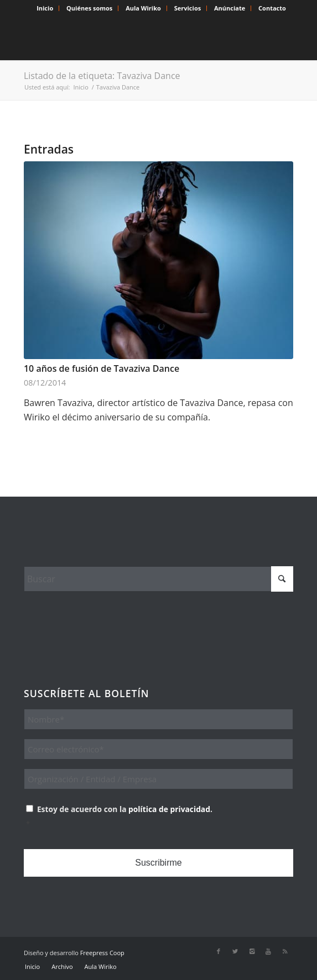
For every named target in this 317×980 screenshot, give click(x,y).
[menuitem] (45, 8)
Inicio (45, 8)
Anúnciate (230, 8)
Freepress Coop (102, 953)
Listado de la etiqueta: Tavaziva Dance (102, 76)
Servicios (188, 8)
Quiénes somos (89, 8)
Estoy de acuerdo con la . (160, 818)
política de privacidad (169, 809)
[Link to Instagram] (252, 951)
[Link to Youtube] (268, 951)
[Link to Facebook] (219, 951)
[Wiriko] (132, 38)
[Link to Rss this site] (285, 951)
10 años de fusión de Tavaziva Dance (102, 368)
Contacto (272, 8)
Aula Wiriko (143, 8)
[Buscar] (158, 579)
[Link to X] (235, 951)
